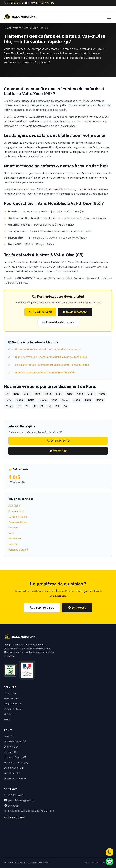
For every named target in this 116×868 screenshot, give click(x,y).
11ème (9, 400)
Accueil (7, 28)
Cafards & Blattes (22, 28)
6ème (59, 394)
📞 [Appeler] (110, 852)
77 (19, 406)
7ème (69, 394)
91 (35, 406)
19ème (100, 400)
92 (42, 406)
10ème (102, 394)
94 (58, 406)
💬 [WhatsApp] (110, 861)
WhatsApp (72, 278)
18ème (88, 400)
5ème (48, 394)
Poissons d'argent (18, 550)
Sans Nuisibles (20, 17)
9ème (91, 394)
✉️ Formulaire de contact (58, 322)
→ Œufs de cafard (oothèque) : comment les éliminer (43, 372)
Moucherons (15, 539)
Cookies (95, 863)
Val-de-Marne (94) (14, 768)
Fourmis (13, 544)
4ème (38, 394)
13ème (31, 400)
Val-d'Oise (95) (12, 773)
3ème (27, 394)
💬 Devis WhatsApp (75, 312)
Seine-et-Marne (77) (15, 741)
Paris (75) (9, 736)
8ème (80, 394)
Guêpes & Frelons (18, 517)
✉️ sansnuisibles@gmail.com (39, 3)
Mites (11, 533)
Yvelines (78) (11, 747)
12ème (20, 400)
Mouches (13, 528)
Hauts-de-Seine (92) (15, 757)
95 (65, 406)
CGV (87, 863)
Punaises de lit (16, 511)
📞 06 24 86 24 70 (13, 3)
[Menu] (109, 17)
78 (27, 406)
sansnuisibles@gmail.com (21, 800)
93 (50, 406)
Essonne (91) (11, 752)
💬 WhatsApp (58, 451)
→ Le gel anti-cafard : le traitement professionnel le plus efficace (50, 365)
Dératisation (15, 506)
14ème (42, 400)
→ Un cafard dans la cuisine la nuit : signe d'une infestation (46, 349)
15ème (54, 400)
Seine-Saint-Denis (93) (16, 763)
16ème (65, 400)
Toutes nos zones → (15, 778)
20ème (9, 406)
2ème (16, 394)
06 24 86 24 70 (16, 795)
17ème (77, 400)
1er (7, 394)
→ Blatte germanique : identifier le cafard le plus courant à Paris (50, 357)
